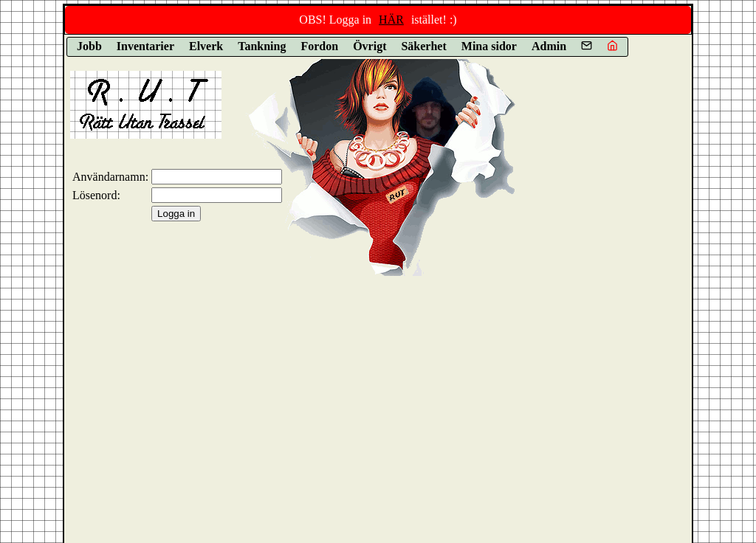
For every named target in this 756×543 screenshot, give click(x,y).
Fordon (319, 46)
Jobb (89, 46)
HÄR (391, 20)
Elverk (206, 46)
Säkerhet (423, 46)
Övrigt (370, 46)
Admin (549, 46)
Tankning (262, 46)
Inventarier (145, 46)
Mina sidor (489, 46)
